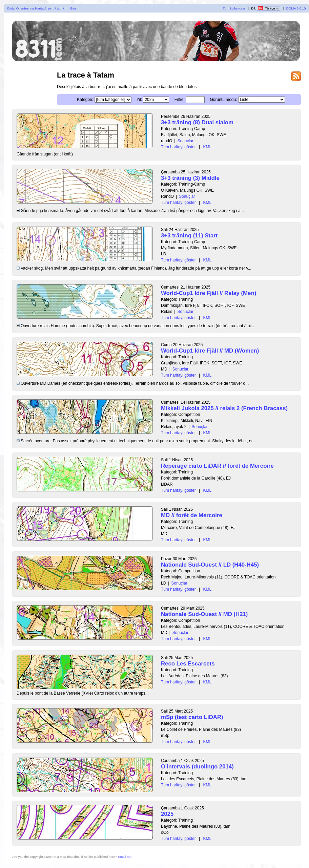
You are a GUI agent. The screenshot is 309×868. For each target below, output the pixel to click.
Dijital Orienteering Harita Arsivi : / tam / (36, 8)
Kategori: (85, 100)
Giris (73, 8)
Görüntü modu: (223, 100)
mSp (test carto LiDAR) (192, 717)
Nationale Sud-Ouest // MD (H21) (204, 614)
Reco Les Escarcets (188, 664)
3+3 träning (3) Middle (190, 178)
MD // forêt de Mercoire (192, 515)
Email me (125, 857)
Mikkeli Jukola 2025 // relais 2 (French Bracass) (224, 408)
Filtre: (180, 100)
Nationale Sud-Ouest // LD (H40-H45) (210, 565)
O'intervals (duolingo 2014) (197, 767)
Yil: (139, 100)
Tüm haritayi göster (178, 147)
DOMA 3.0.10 (296, 8)
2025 (167, 814)
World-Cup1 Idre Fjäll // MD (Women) (210, 351)
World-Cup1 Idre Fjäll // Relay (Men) (209, 293)
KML (208, 147)
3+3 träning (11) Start (189, 236)
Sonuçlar (185, 141)
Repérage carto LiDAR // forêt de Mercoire (217, 466)
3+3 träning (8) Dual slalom (197, 122)
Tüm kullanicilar (234, 8)
